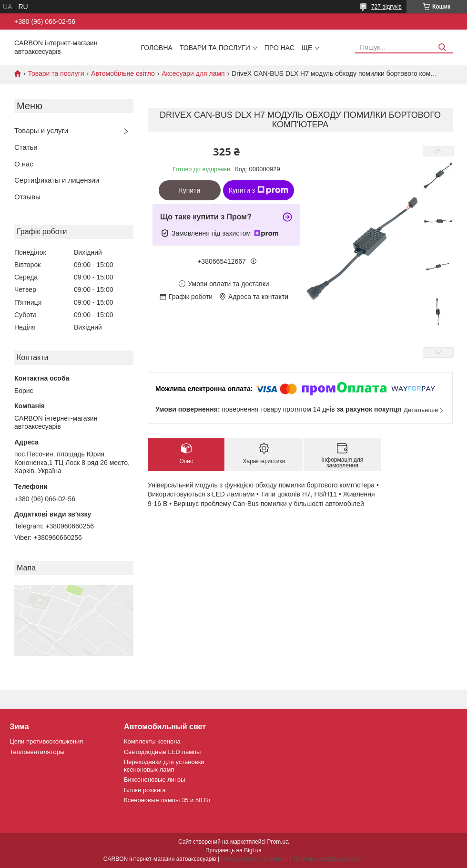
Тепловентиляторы (37, 752)
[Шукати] (442, 47)
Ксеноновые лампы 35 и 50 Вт (167, 800)
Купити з (259, 190)
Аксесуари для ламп (193, 73)
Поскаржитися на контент (254, 859)
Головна (157, 48)
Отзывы (27, 197)
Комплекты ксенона (152, 741)
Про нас (279, 48)
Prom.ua (278, 842)
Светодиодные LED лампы (162, 752)
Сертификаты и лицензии (57, 180)
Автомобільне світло (123, 73)
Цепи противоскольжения (46, 741)
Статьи (26, 147)
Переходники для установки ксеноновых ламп (164, 766)
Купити (190, 190)
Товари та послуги (215, 48)
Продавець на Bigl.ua (233, 850)
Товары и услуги (41, 130)
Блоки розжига (145, 790)
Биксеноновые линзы (155, 780)
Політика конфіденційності (328, 859)
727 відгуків (386, 7)
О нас (24, 164)
